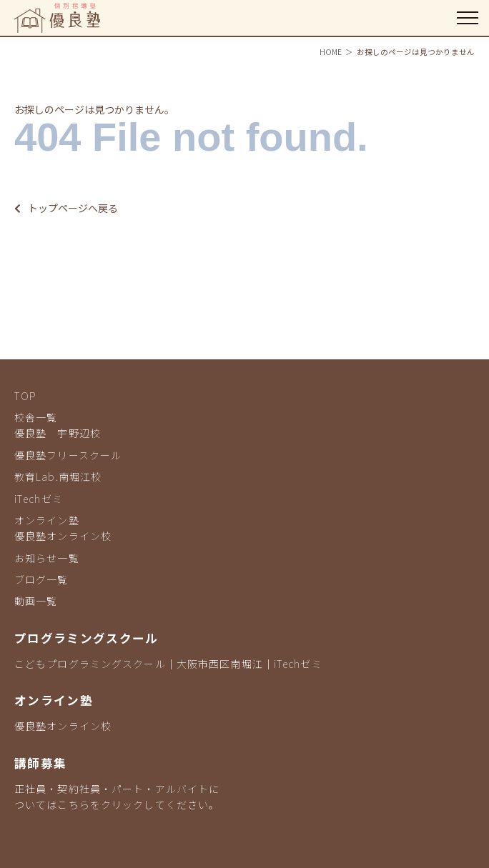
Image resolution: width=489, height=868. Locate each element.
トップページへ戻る (66, 208)
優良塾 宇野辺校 (58, 433)
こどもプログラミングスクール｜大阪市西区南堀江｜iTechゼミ (168, 664)
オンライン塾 (47, 520)
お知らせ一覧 (47, 558)
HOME (331, 52)
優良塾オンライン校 (63, 536)
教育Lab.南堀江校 (58, 477)
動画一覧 (36, 601)
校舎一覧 (36, 417)
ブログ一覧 (41, 579)
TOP (25, 396)
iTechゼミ (39, 499)
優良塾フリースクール (68, 455)
